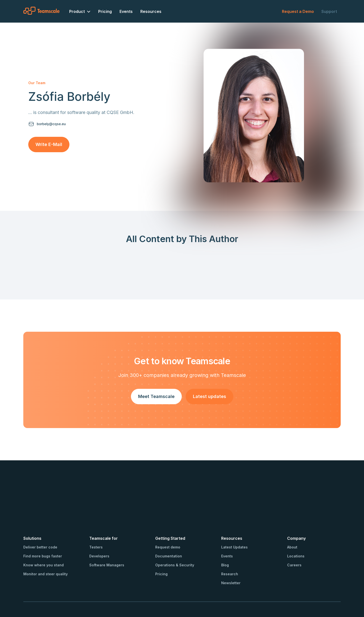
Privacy (90, 593)
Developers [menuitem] (99, 527)
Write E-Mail (49, 144)
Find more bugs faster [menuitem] (43, 527)
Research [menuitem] (230, 545)
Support (329, 11)
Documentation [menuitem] (169, 527)
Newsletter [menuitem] (231, 554)
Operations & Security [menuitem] (175, 536)
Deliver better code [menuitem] (40, 519)
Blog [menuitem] (225, 536)
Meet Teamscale (156, 396)
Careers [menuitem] (294, 536)
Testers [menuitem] (96, 519)
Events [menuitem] (126, 11)
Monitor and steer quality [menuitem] (45, 545)
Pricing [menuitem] (105, 11)
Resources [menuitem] (151, 11)
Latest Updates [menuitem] (234, 519)
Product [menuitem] (77, 11)
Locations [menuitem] (296, 527)
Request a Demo (298, 11)
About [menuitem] (292, 519)
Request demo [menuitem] (168, 519)
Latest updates (210, 396)
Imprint (75, 593)
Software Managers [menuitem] (107, 536)
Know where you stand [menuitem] (44, 536)
